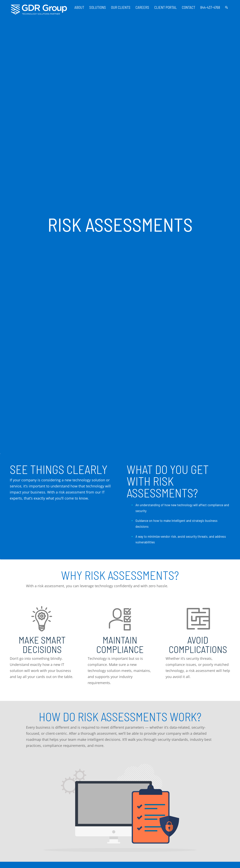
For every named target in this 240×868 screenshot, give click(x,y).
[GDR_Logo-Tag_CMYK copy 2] (39, 10)
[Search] (226, 6)
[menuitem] (79, 6)
